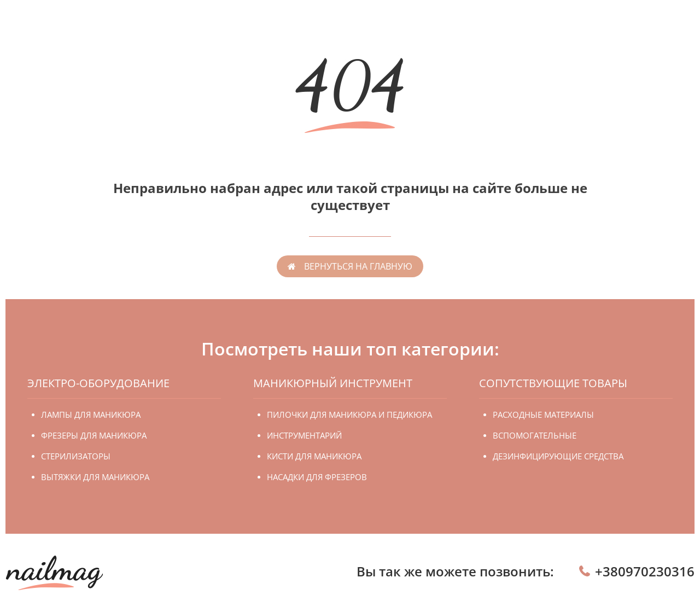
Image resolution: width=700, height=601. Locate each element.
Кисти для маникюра (314, 456)
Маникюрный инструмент (333, 383)
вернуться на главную (358, 266)
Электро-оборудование (98, 383)
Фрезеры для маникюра (94, 435)
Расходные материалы (543, 415)
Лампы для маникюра (91, 415)
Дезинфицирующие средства (558, 456)
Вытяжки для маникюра (95, 477)
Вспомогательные (535, 435)
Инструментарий (304, 435)
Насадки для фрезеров (317, 477)
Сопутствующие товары (553, 383)
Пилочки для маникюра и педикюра (349, 415)
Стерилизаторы (76, 456)
